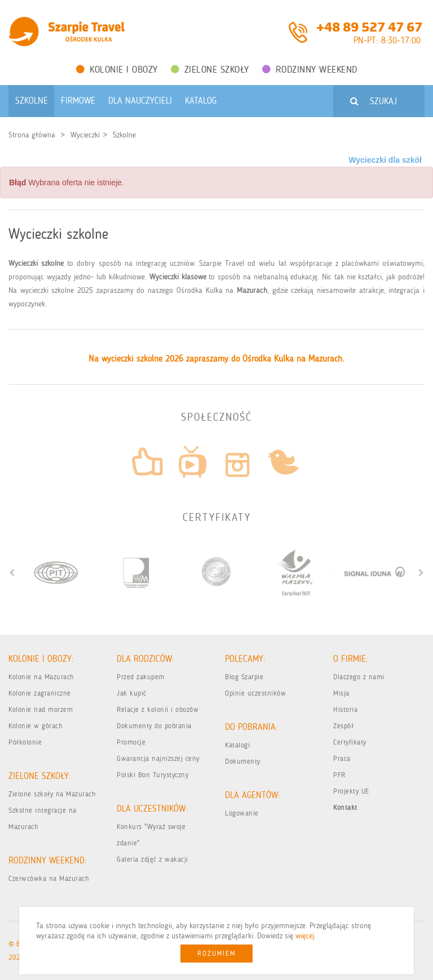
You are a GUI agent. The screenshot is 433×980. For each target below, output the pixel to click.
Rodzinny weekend (310, 69)
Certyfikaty (350, 742)
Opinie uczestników (255, 693)
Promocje (131, 742)
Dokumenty (243, 761)
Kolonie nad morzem (41, 709)
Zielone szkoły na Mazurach (52, 794)
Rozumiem (216, 954)
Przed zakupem (141, 677)
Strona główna (32, 135)
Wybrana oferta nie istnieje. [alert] (67, 182)
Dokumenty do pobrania (154, 726)
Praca (342, 758)
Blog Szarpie (244, 677)
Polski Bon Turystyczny (153, 775)
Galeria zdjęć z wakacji (153, 859)
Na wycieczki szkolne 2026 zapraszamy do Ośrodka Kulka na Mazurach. (216, 358)
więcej (305, 936)
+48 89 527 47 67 (369, 26)
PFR (339, 775)
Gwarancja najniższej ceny (158, 758)
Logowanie (242, 813)
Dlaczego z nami (359, 677)
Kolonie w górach (36, 726)
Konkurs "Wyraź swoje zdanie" (151, 835)
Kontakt (345, 807)
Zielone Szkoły (210, 69)
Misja (341, 693)
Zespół (343, 726)
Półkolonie (25, 742)
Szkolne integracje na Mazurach (43, 818)
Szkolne (124, 135)
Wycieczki (85, 135)
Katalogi (237, 745)
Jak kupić (132, 693)
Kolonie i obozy (117, 69)
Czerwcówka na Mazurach (49, 878)
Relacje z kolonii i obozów (158, 709)
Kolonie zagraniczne (40, 693)
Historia (345, 709)
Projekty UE (351, 791)
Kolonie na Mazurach (41, 677)
